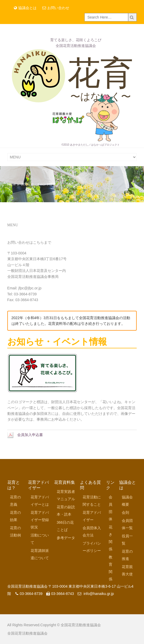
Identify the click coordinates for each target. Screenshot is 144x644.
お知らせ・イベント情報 (38, 184)
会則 (125, 512)
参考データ (66, 538)
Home (11, 184)
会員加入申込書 (25, 435)
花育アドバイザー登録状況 (40, 520)
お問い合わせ (56, 8)
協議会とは (25, 8)
